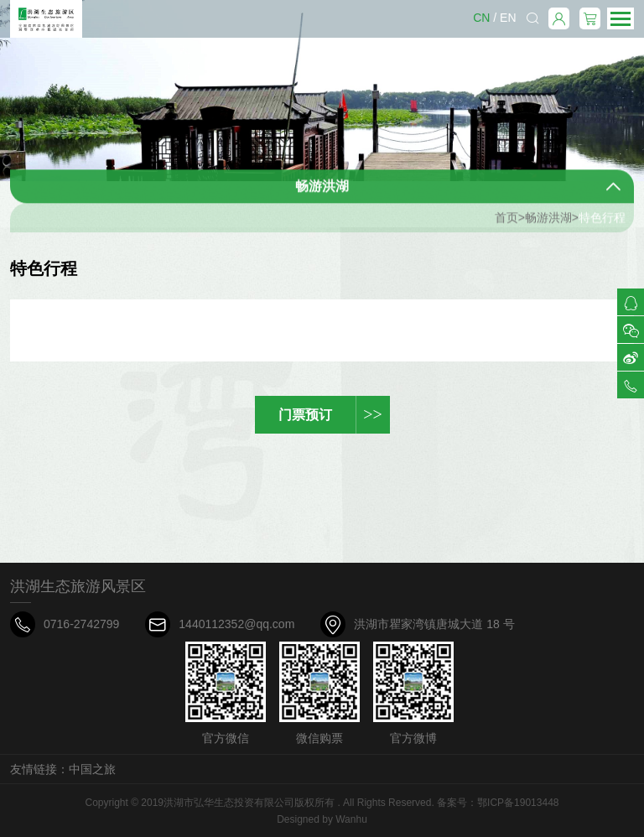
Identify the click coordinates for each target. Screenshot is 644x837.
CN (481, 18)
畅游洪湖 (548, 224)
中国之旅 (92, 769)
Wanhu (351, 819)
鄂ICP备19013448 (518, 803)
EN (508, 18)
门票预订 (334, 415)
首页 (506, 224)
